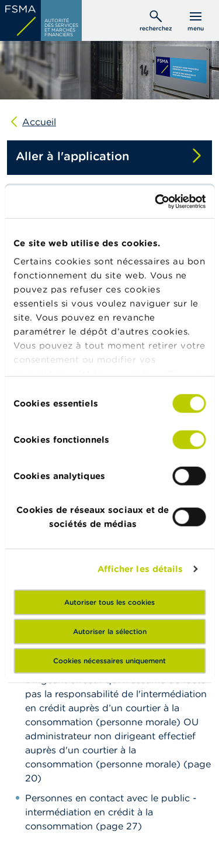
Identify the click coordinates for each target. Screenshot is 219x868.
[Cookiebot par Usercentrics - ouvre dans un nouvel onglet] (156, 202)
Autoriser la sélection (110, 631)
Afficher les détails (140, 569)
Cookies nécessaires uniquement (109, 660)
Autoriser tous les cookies (109, 602)
